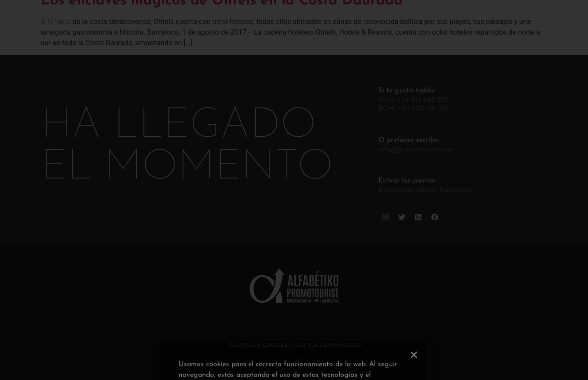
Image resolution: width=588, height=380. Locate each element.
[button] (414, 375)
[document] (294, 190)
